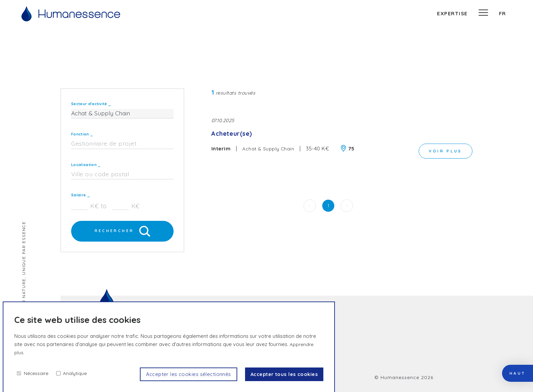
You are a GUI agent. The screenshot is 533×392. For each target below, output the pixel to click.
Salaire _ (80, 195)
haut (513, 358)
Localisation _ (86, 165)
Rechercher (122, 232)
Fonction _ (82, 134)
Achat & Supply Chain (269, 150)
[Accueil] (71, 14)
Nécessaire (37, 373)
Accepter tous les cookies (281, 374)
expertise (452, 13)
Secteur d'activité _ (91, 104)
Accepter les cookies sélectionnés (180, 374)
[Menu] (483, 14)
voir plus (443, 150)
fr (503, 13)
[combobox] (122, 144)
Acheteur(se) (234, 135)
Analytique (78, 373)
